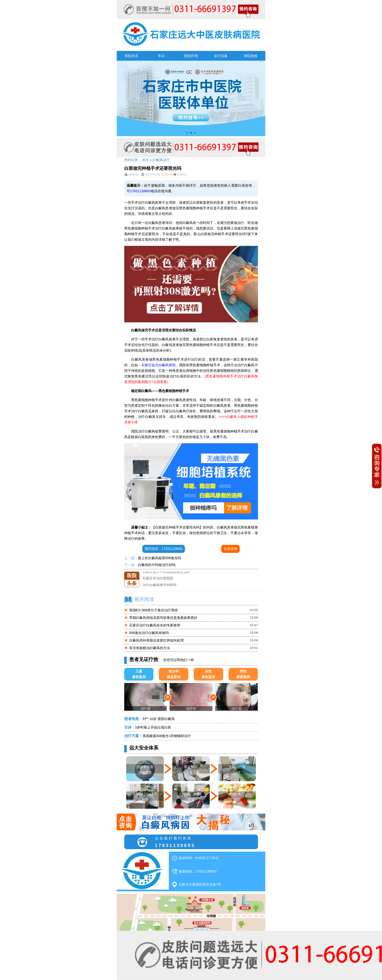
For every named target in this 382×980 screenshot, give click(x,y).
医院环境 (191, 56)
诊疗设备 (221, 56)
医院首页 (132, 56)
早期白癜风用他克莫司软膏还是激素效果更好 (163, 618)
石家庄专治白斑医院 (158, 578)
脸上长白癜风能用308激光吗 (159, 558)
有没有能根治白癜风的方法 (150, 648)
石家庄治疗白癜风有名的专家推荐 (155, 625)
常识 (161, 56)
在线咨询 (230, 549)
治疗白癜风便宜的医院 (160, 585)
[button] (187, 133)
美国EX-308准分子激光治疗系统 (154, 610)
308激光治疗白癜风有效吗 (149, 633)
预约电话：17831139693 (164, 549)
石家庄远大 (150, 365)
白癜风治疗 (161, 160)
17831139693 (141, 191)
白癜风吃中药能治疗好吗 (157, 565)
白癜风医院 (167, 365)
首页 (145, 160)
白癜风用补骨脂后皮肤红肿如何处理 (156, 640)
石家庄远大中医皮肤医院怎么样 (166, 572)
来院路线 (250, 56)
